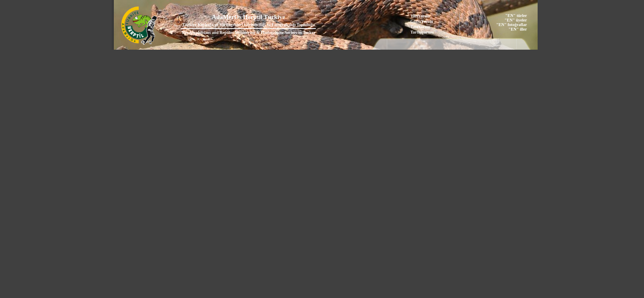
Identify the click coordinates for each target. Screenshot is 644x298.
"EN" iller (518, 29)
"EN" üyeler (516, 20)
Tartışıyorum (422, 32)
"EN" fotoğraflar (512, 25)
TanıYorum (421, 27)
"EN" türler (516, 16)
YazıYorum (421, 16)
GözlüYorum (422, 21)
